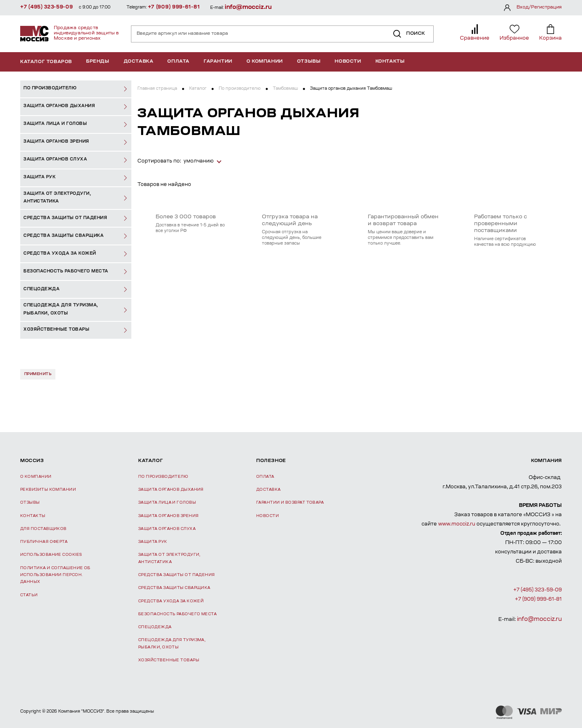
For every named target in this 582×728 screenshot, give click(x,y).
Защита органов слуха (167, 529)
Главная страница (157, 89)
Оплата (178, 62)
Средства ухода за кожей (171, 601)
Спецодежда (155, 627)
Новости (348, 62)
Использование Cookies (51, 555)
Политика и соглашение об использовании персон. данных (55, 575)
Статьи (29, 595)
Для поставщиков (43, 529)
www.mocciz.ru (457, 524)
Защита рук (153, 542)
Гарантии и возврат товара (290, 503)
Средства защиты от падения (177, 575)
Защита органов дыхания (171, 490)
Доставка (139, 62)
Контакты (390, 62)
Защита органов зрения (168, 516)
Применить (38, 374)
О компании (265, 62)
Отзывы (309, 62)
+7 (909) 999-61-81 (174, 7)
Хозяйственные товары (169, 660)
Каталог (198, 89)
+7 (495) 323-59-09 (47, 7)
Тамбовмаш (285, 89)
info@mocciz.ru (248, 7)
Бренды (98, 62)
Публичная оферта (44, 542)
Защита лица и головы (167, 503)
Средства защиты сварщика (174, 588)
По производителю (240, 89)
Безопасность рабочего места (177, 614)
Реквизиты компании (48, 490)
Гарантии (218, 62)
